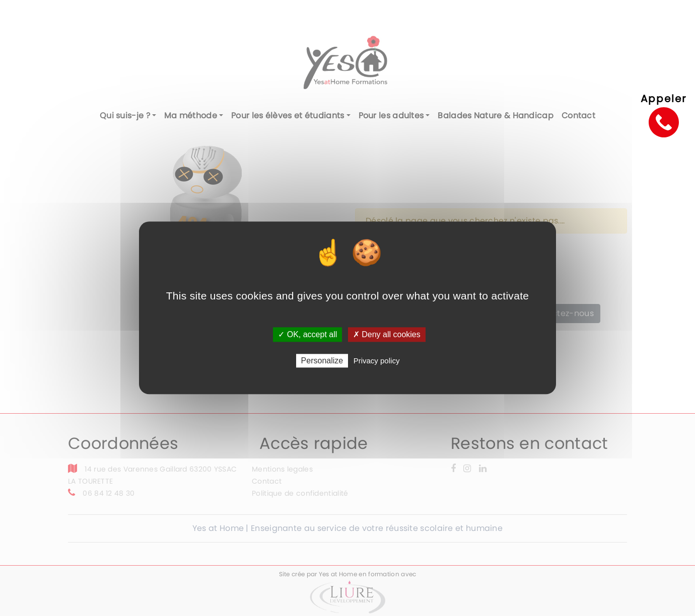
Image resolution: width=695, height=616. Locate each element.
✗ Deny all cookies (387, 334)
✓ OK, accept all (307, 334)
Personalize (322, 361)
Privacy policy (377, 361)
